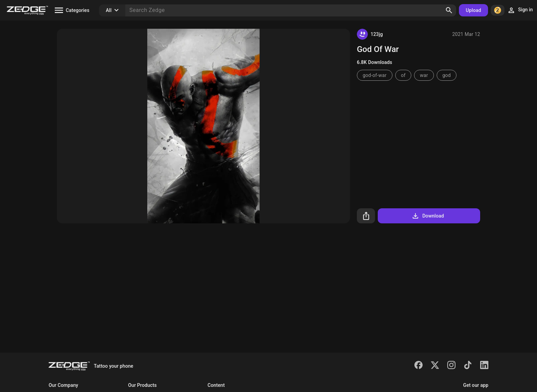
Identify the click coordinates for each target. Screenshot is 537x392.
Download (428, 216)
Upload (473, 10)
